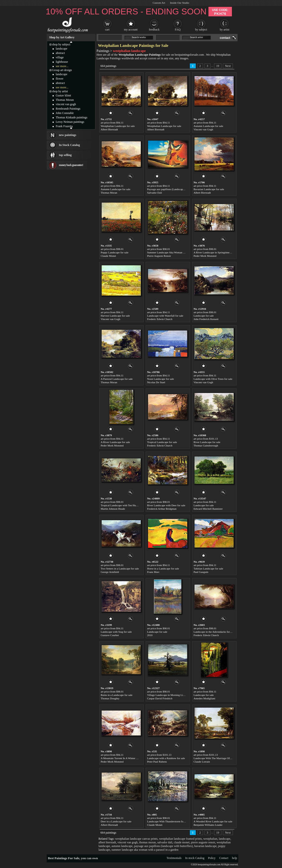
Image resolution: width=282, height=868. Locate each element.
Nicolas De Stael (156, 382)
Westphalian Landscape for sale (118, 126)
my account (131, 30)
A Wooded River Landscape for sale (213, 821)
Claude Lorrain (202, 762)
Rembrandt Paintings (68, 109)
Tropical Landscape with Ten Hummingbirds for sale (129, 505)
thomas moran (147, 842)
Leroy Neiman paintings (70, 122)
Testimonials (174, 858)
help (234, 858)
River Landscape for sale (207, 442)
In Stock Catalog (69, 145)
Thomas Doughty (110, 698)
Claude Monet (108, 256)
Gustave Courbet (110, 635)
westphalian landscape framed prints (180, 839)
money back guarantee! (71, 165)
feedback (154, 30)
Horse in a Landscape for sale (163, 568)
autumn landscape (122, 846)
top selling (65, 155)
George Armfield (110, 572)
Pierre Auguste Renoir (159, 256)
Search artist (197, 37)
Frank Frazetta (64, 126)
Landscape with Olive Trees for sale (213, 379)
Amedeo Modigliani (204, 698)
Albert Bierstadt (109, 129)
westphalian (210, 839)
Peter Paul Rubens (157, 762)
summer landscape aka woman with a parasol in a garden (145, 850)
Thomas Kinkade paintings (71, 117)
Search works (139, 37)
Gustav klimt (63, 95)
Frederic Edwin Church (160, 319)
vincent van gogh (128, 842)
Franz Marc (153, 572)
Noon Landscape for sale (161, 379)
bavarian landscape (206, 846)
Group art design (62, 70)
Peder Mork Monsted (205, 256)
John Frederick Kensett (206, 319)
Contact (224, 858)
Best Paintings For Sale (64, 858)
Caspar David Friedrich (160, 698)
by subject (201, 30)
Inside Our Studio (180, 3)
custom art (154, 58)
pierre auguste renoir (203, 842)
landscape (224, 839)
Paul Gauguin (201, 572)
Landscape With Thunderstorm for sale (168, 821)
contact (225, 38)
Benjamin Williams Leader (208, 825)
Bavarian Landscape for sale (209, 189)
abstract (60, 53)
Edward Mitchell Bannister (208, 509)
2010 (150, 635)
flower (60, 79)
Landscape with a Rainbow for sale (166, 758)
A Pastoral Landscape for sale (117, 379)
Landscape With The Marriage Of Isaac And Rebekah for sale (227, 758)
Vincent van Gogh (203, 129)
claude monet (182, 842)
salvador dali (165, 842)
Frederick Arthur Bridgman (162, 509)
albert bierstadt (107, 842)
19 (218, 66)
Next (228, 66)
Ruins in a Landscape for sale (117, 695)
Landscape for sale (204, 316)
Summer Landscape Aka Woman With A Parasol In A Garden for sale (184, 252)
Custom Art (159, 3)
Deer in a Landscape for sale (116, 821)
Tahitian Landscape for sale (208, 568)
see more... (62, 66)
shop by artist (60, 91)
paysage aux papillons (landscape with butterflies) (163, 846)
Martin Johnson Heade (113, 509)
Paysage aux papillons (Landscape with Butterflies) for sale (179, 189)
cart (107, 30)
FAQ (178, 30)
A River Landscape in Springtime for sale (216, 252)
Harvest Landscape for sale (115, 316)
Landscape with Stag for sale (116, 632)
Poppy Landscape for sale (114, 252)
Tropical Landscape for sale (162, 442)
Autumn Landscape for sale (208, 126)
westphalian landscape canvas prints (136, 839)
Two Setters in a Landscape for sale (120, 568)
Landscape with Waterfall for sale (165, 316)
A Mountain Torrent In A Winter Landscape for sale (128, 758)
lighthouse (62, 62)
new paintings (68, 135)
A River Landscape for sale (115, 442)
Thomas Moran (109, 193)
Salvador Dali (155, 193)
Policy (212, 858)
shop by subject (61, 44)
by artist (225, 30)
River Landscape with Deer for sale (166, 505)
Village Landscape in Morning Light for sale (171, 695)
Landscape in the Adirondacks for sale (214, 632)
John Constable (65, 113)
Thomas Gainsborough (206, 445)
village (60, 57)
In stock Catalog (195, 858)
